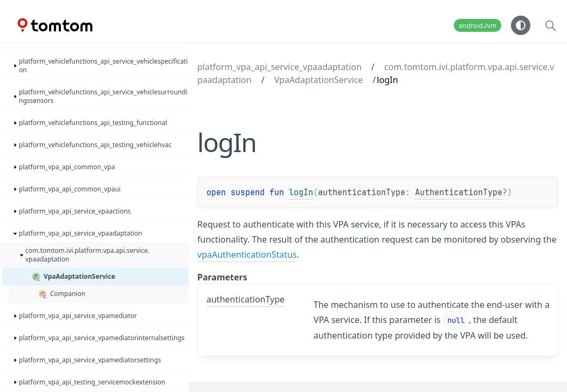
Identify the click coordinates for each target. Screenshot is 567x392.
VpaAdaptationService (319, 80)
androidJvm (478, 26)
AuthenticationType (459, 192)
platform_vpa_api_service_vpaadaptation (279, 67)
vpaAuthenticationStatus (247, 255)
